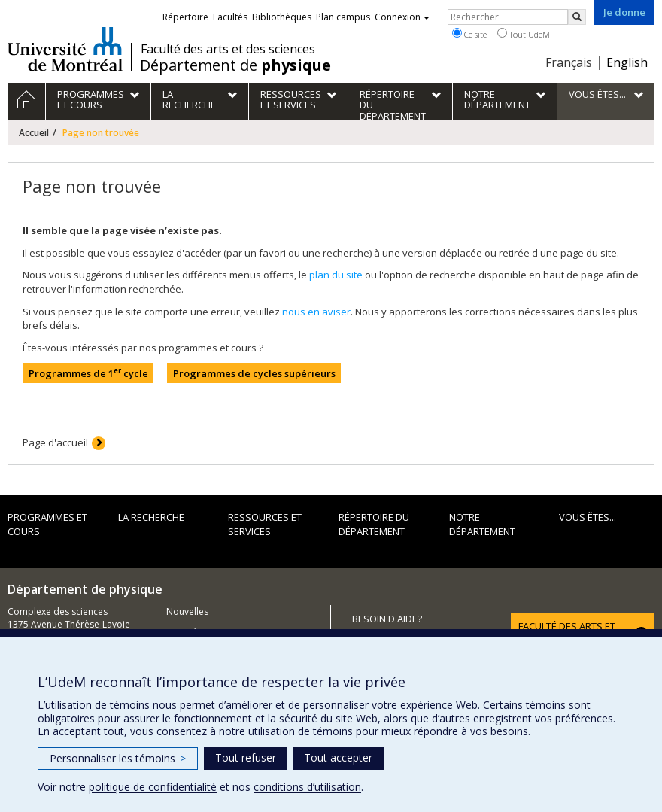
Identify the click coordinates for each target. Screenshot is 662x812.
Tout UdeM (524, 34)
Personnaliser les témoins (118, 758)
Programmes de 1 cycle (88, 373)
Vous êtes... (588, 517)
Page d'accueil (55, 442)
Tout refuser (246, 757)
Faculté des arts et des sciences (228, 49)
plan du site (336, 275)
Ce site (469, 34)
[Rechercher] (577, 17)
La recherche (151, 517)
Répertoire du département (374, 524)
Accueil (34, 133)
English (627, 62)
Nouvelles (187, 611)
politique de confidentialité (153, 787)
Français (569, 62)
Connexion (402, 17)
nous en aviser (316, 312)
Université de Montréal (65, 49)
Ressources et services (265, 524)
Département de (235, 65)
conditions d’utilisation (307, 787)
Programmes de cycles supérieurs (254, 373)
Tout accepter (338, 757)
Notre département (482, 524)
